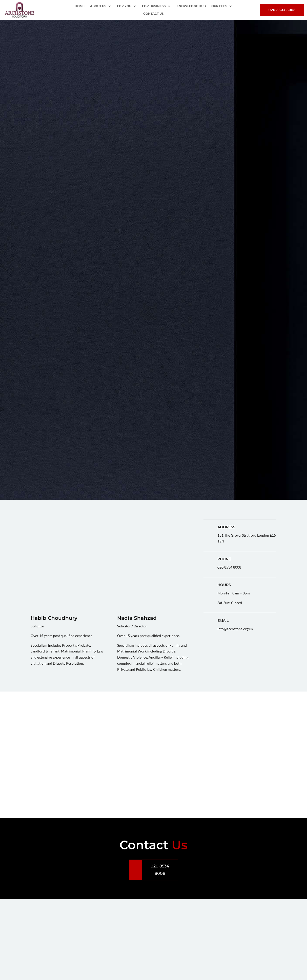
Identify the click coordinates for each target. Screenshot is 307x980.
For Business (154, 6)
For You (124, 6)
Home (80, 6)
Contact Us (154, 14)
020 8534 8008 (282, 10)
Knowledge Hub (191, 6)
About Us (98, 6)
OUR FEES (219, 6)
